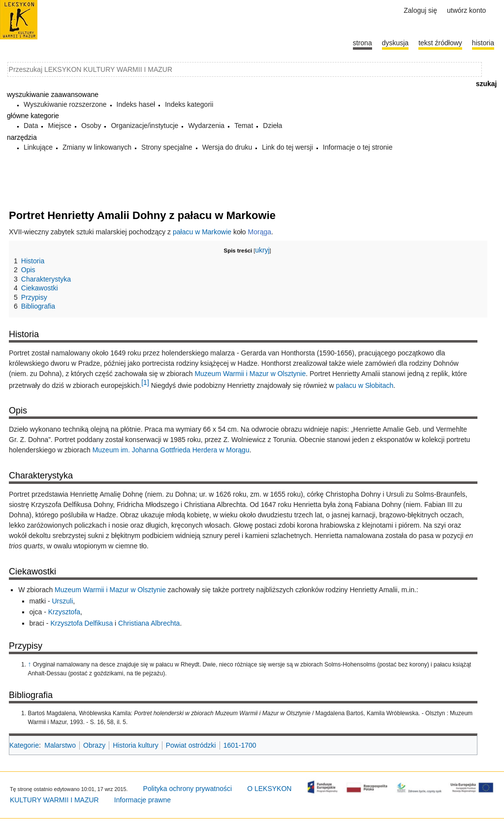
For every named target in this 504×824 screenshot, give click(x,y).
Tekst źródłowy (440, 43)
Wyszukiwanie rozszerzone (65, 104)
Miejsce (59, 126)
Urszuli (62, 601)
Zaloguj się (420, 10)
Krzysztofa (64, 612)
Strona (362, 43)
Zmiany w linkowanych (97, 147)
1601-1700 (240, 745)
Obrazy (94, 745)
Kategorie (24, 745)
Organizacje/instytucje (144, 126)
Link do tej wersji (287, 147)
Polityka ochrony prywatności (188, 789)
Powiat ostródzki (191, 745)
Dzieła (272, 126)
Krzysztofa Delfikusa (81, 623)
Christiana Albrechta (149, 623)
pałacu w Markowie (202, 232)
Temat (244, 126)
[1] (145, 382)
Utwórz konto (466, 10)
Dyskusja (395, 43)
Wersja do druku (227, 147)
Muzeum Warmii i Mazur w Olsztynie (250, 374)
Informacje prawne (142, 800)
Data (31, 126)
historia (483, 43)
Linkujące (38, 147)
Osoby (91, 126)
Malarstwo (60, 745)
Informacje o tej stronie (358, 147)
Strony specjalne (167, 147)
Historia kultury (136, 745)
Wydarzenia (206, 126)
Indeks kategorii (189, 104)
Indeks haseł (136, 104)
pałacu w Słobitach (365, 385)
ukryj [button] (262, 250)
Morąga (260, 232)
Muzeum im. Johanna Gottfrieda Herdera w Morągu (171, 450)
